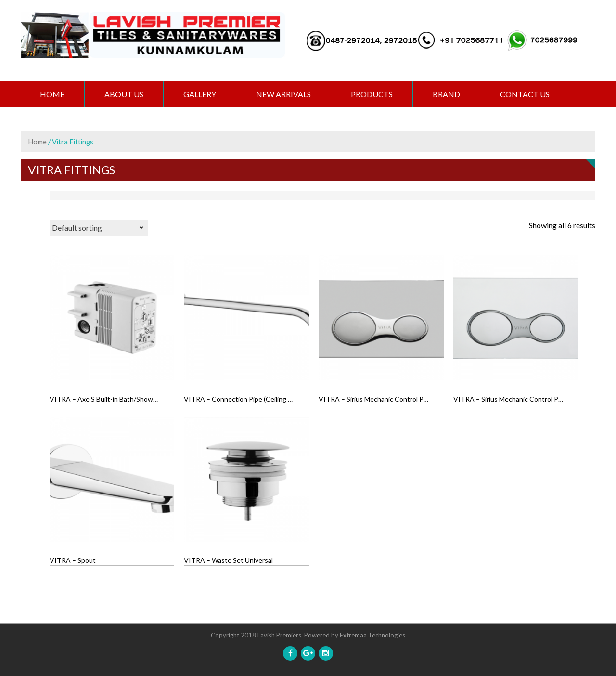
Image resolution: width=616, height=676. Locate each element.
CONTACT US (525, 94)
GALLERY (200, 94)
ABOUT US (124, 94)
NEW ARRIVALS (283, 94)
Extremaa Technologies (372, 635)
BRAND (446, 94)
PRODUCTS (372, 94)
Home (52, 94)
